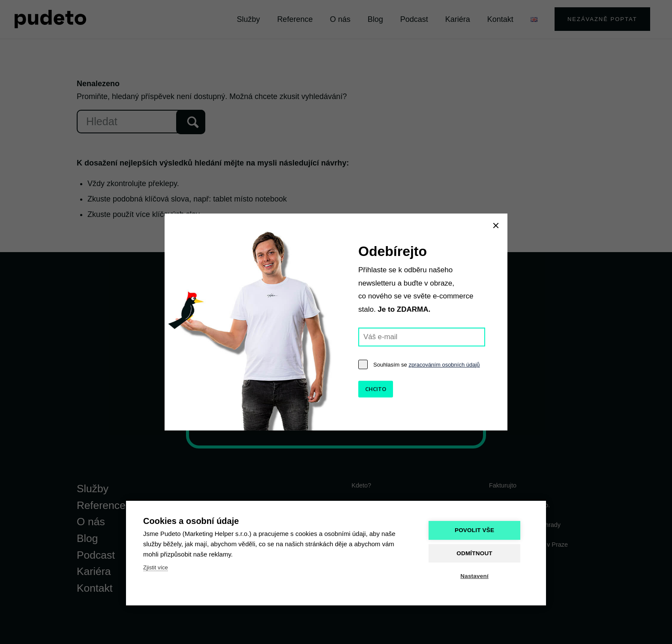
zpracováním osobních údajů (444, 365)
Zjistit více (156, 568)
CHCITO (376, 389)
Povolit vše (477, 531)
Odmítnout (477, 553)
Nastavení (477, 576)
